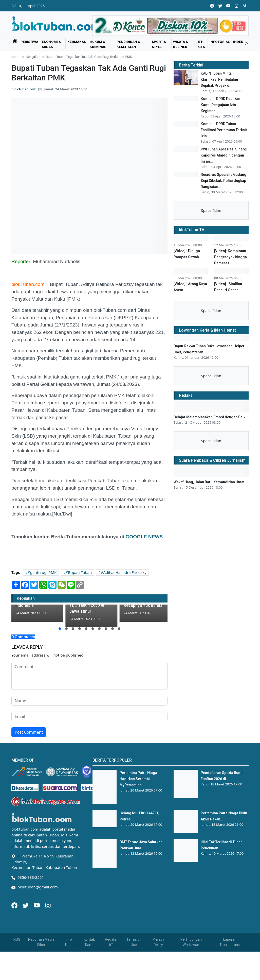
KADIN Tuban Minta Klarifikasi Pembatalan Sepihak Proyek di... (219, 79)
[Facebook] (15, 933)
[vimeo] (245, 6)
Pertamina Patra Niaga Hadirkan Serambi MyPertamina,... (138, 807)
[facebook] (212, 6)
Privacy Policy (158, 970)
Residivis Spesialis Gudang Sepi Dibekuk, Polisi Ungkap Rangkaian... (224, 183)
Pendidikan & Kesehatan (128, 44)
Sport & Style (159, 44)
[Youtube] (37, 933)
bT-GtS (201, 44)
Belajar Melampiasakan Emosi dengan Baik (209, 547)
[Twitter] (26, 933)
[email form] (89, 745)
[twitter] (220, 6)
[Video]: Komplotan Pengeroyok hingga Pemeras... (230, 289)
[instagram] (236, 6)
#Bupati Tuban (79, 572)
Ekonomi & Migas (51, 44)
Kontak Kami (89, 970)
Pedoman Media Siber (41, 970)
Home (16, 57)
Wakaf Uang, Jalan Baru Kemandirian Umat (209, 612)
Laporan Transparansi (230, 970)
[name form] (89, 729)
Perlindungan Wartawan (191, 970)
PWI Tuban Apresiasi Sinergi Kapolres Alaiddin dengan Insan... (224, 157)
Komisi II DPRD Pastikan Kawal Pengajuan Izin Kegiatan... (220, 105)
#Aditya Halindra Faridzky (124, 572)
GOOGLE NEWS (144, 537)
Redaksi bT (111, 970)
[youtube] (228, 6)
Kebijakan (77, 42)
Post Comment (29, 761)
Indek (238, 42)
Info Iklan (69, 970)
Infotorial (220, 42)
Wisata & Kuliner (181, 44)
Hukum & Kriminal (98, 44)
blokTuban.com (24, 89)
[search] (245, 44)
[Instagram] (48, 933)
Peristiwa (29, 42)
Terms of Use (134, 970)
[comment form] (89, 704)
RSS (17, 968)
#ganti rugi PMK (42, 572)
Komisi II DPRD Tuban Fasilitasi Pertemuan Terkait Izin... (224, 131)
